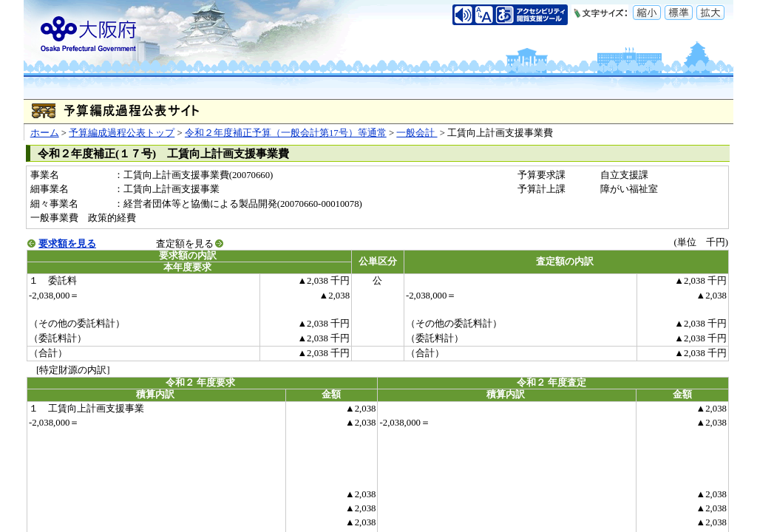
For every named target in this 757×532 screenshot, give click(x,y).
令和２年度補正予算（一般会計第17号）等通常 (286, 133)
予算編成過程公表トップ (122, 133)
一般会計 (417, 133)
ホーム (45, 133)
